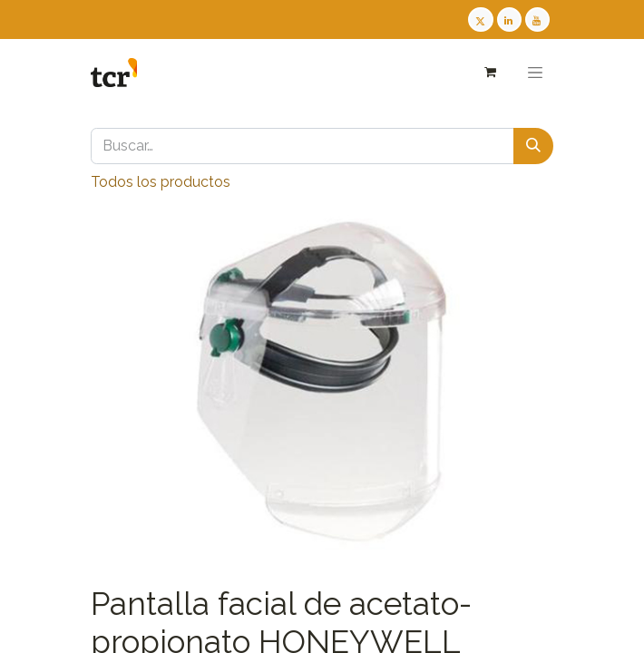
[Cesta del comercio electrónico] (489, 72)
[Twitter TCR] (480, 19)
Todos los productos (161, 182)
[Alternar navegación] (535, 73)
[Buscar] (533, 146)
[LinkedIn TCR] (509, 19)
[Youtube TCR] (537, 19)
